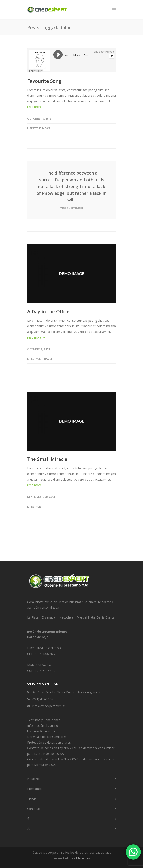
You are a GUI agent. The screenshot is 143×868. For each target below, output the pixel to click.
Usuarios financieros (41, 731)
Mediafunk (83, 858)
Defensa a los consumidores (47, 737)
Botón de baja (38, 637)
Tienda (32, 799)
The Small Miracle (47, 459)
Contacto (34, 809)
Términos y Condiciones (44, 720)
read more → (36, 107)
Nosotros (34, 779)
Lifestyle (34, 128)
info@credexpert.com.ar (49, 706)
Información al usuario (43, 726)
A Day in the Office (48, 311)
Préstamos (35, 789)
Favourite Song (44, 81)
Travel (47, 359)
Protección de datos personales (49, 742)
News (46, 128)
